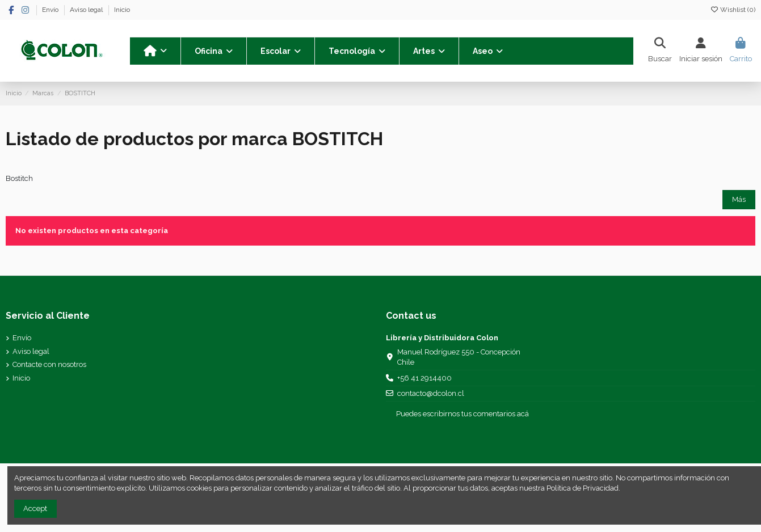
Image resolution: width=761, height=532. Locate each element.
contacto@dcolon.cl (431, 393)
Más (739, 199)
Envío (51, 10)
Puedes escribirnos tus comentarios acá (463, 414)
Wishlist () (733, 10)
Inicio (122, 10)
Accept (35, 508)
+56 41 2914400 (424, 378)
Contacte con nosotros (49, 364)
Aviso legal (87, 10)
